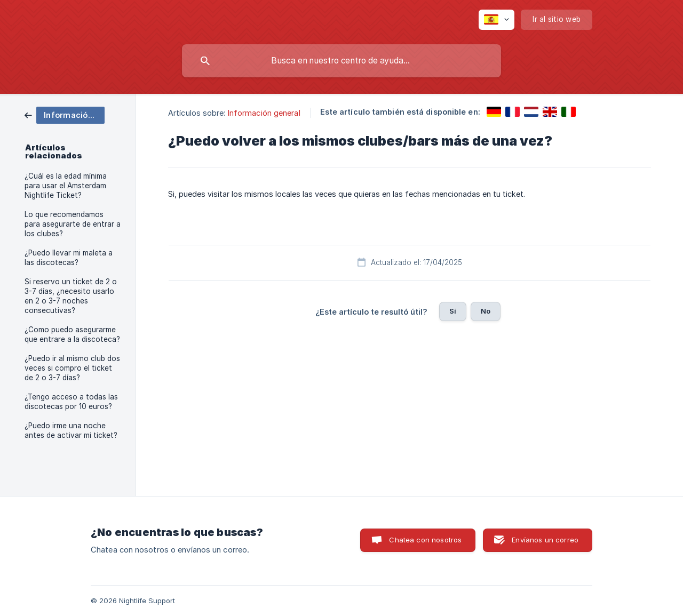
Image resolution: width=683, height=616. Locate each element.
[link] (65, 114)
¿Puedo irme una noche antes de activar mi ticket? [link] (71, 430)
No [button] (486, 311)
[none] (497, 20)
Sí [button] (453, 311)
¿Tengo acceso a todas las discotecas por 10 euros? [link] (71, 402)
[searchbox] (341, 61)
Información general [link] (264, 113)
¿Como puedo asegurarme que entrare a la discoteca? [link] (72, 334)
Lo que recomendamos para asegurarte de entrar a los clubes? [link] (73, 224)
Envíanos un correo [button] (545, 540)
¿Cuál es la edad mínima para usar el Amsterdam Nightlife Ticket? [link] (66, 186)
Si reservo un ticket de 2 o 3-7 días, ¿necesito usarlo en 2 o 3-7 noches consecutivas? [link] (71, 296)
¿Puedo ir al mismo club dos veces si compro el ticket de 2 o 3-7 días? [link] (72, 368)
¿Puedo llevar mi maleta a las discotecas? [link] (69, 258)
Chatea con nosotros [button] (425, 540)
